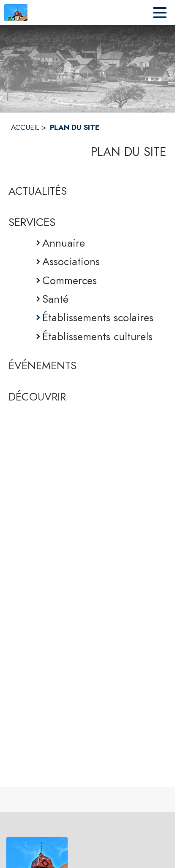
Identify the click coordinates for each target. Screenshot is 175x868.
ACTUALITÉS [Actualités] (38, 191)
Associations (71, 261)
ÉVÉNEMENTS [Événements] (42, 365)
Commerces (70, 280)
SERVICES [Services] (32, 222)
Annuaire (64, 243)
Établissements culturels (97, 336)
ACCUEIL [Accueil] (25, 127)
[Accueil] (16, 13)
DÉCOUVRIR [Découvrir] (37, 397)
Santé (55, 299)
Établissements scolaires (98, 317)
